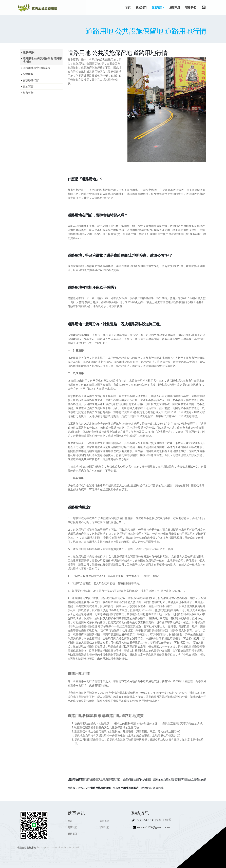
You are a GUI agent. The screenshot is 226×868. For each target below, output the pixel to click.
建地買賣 (28, 86)
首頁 (70, 821)
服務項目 (29, 52)
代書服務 (28, 74)
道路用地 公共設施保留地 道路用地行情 (42, 60)
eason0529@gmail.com (154, 827)
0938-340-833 (145, 820)
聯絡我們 (104, 827)
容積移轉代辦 (31, 80)
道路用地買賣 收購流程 (36, 68)
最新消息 (104, 821)
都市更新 (28, 93)
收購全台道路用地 (27, 847)
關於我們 (72, 827)
